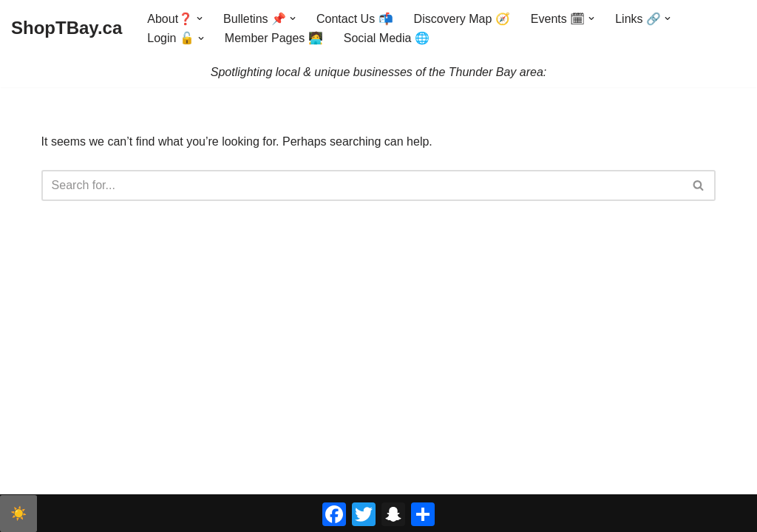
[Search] (362, 185)
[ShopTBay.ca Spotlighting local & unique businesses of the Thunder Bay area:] (67, 28)
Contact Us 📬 (355, 19)
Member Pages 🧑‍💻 (274, 38)
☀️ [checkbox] (18, 514)
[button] (200, 18)
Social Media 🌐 (387, 38)
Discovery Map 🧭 (462, 19)
